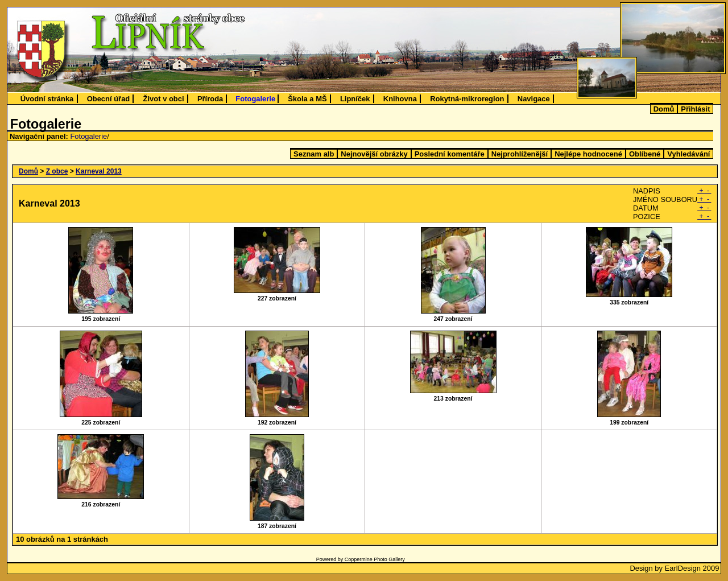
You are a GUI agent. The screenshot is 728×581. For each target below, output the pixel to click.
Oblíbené (645, 154)
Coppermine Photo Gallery (375, 559)
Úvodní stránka (47, 99)
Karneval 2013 (99, 171)
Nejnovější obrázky (374, 154)
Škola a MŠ (307, 99)
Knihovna (400, 99)
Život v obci (164, 99)
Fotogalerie (255, 99)
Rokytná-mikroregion (467, 99)
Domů (664, 109)
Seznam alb (314, 154)
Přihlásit (695, 109)
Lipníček (355, 99)
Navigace (534, 99)
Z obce (57, 171)
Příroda (210, 99)
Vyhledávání (688, 154)
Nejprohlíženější (520, 154)
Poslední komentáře (450, 154)
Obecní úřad (109, 99)
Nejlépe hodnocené (588, 154)
